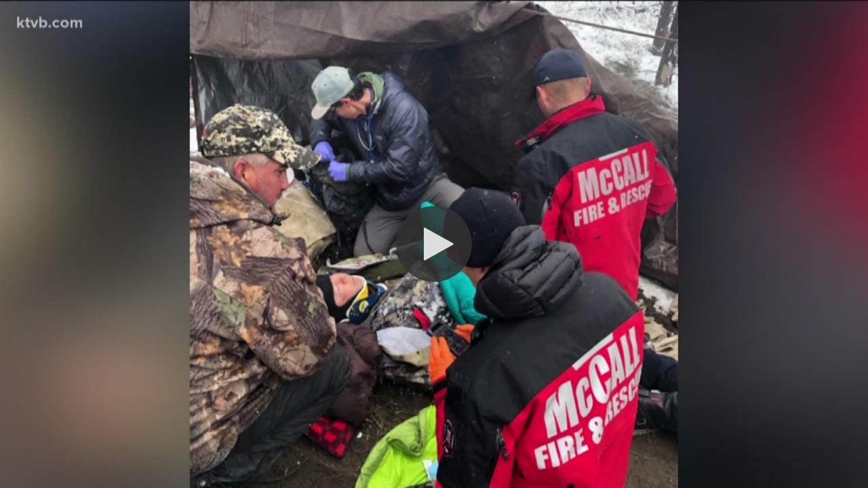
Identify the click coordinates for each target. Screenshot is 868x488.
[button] (434, 244)
